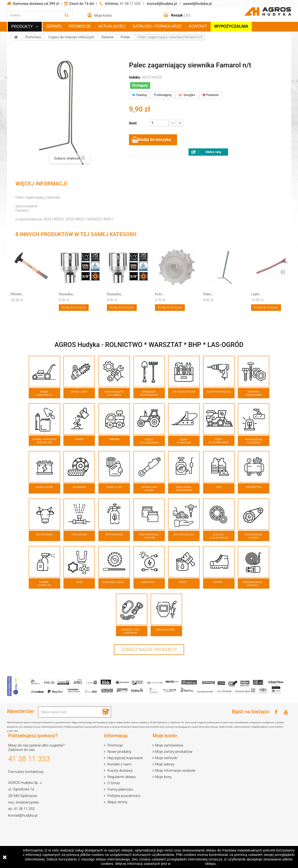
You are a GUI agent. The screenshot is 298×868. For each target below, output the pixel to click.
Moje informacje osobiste (175, 771)
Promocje (80, 26)
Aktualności (112, 26)
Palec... (209, 294)
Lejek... (257, 294)
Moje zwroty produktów (174, 752)
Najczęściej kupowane (125, 759)
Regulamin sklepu (121, 778)
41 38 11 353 (130, 4)
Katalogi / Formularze (157, 26)
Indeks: (135, 77)
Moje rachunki (166, 759)
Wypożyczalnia (231, 26)
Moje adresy (165, 765)
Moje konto (165, 736)
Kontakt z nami (119, 765)
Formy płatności (120, 790)
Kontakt (198, 26)
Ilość (133, 123)
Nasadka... (67, 294)
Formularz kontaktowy (26, 772)
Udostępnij (163, 95)
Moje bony (163, 778)
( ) (180, 15)
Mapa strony (117, 803)
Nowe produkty (119, 752)
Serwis (54, 26)
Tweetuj (139, 95)
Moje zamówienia (169, 746)
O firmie (113, 784)
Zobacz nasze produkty (149, 650)
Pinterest (211, 95)
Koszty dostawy (119, 771)
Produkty (22, 27)
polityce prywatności (188, 864)
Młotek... (17, 294)
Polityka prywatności (123, 796)
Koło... (160, 294)
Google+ (187, 95)
